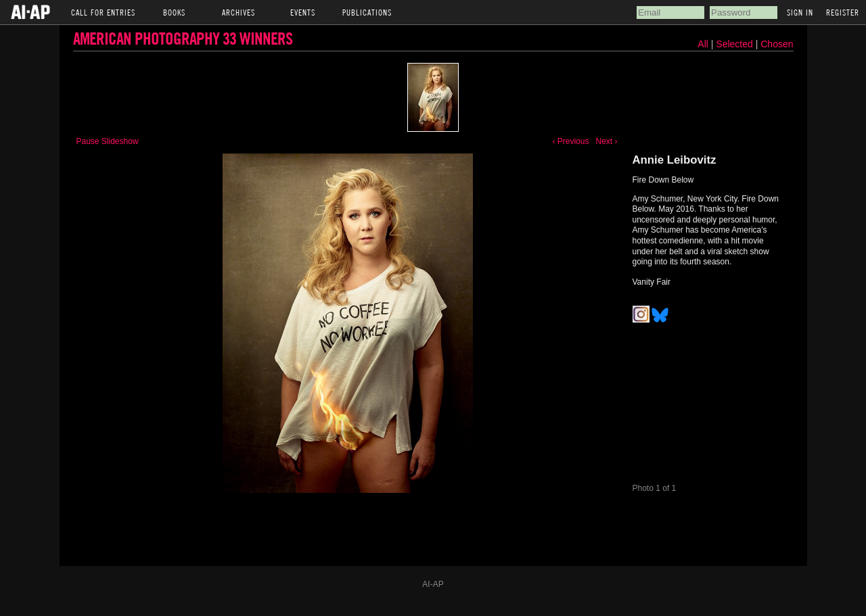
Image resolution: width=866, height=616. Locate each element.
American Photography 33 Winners (183, 38)
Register (843, 12)
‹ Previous (570, 141)
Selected (735, 44)
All (703, 44)
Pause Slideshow (108, 141)
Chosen (777, 44)
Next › (606, 141)
